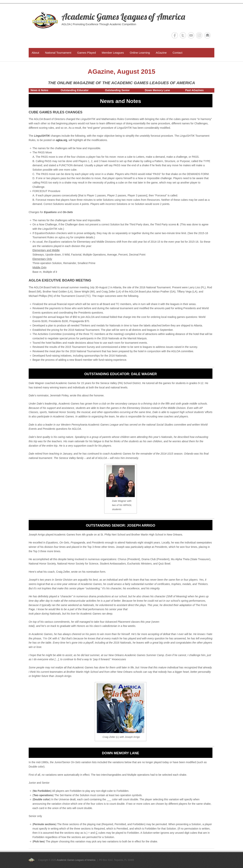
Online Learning (140, 53)
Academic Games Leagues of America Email (207, 35)
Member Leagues (113, 53)
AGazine (161, 53)
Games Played (86, 53)
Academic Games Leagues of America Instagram (199, 35)
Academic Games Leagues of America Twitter (183, 35)
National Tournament (58, 53)
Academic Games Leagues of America (123, 16)
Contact (178, 53)
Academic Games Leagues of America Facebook (175, 35)
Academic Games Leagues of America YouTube (191, 35)
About (35, 53)
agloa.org (62, 140)
